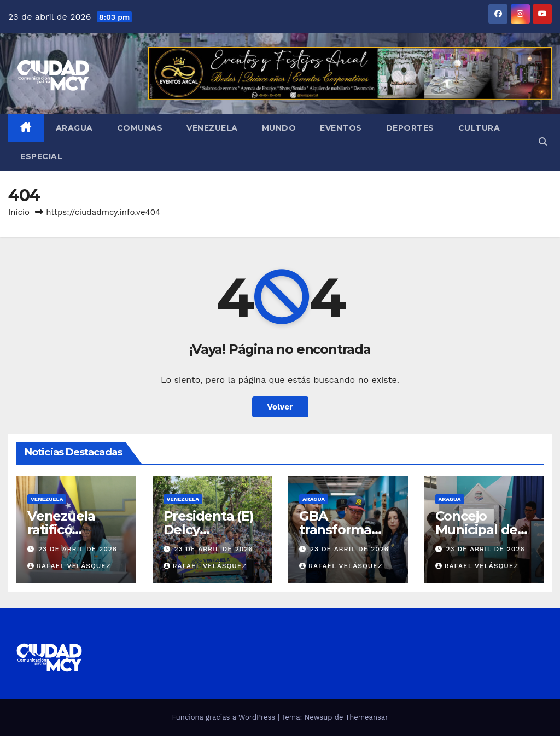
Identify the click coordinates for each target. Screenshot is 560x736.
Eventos (341, 128)
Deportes (410, 128)
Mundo (279, 128)
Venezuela (212, 128)
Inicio (19, 212)
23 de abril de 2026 (78, 549)
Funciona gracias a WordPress (224, 717)
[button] (543, 142)
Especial (41, 156)
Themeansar (367, 717)
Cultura (479, 128)
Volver (280, 407)
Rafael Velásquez (69, 566)
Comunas (140, 128)
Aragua (74, 128)
